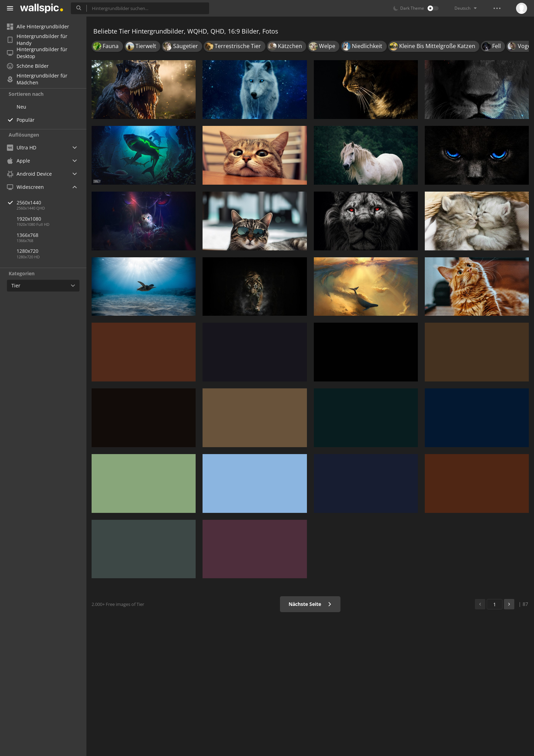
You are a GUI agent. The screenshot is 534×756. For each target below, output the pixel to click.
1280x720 (27, 251)
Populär (26, 120)
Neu (21, 107)
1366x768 (27, 235)
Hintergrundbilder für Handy (37, 40)
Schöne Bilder (28, 66)
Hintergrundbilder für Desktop (37, 53)
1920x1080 (29, 219)
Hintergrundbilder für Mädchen (37, 79)
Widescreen (25, 187)
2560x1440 (51, 202)
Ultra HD (22, 147)
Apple (18, 161)
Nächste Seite (310, 604)
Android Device (29, 174)
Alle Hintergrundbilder (38, 26)
